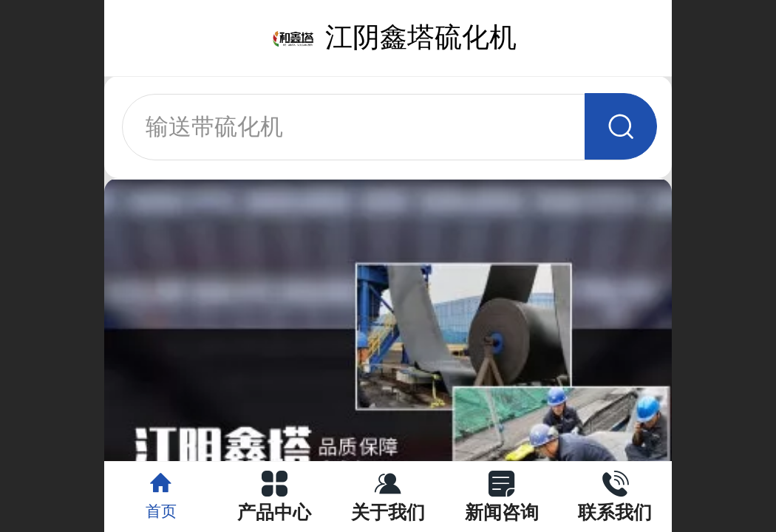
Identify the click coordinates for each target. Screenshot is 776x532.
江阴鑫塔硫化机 (421, 37)
